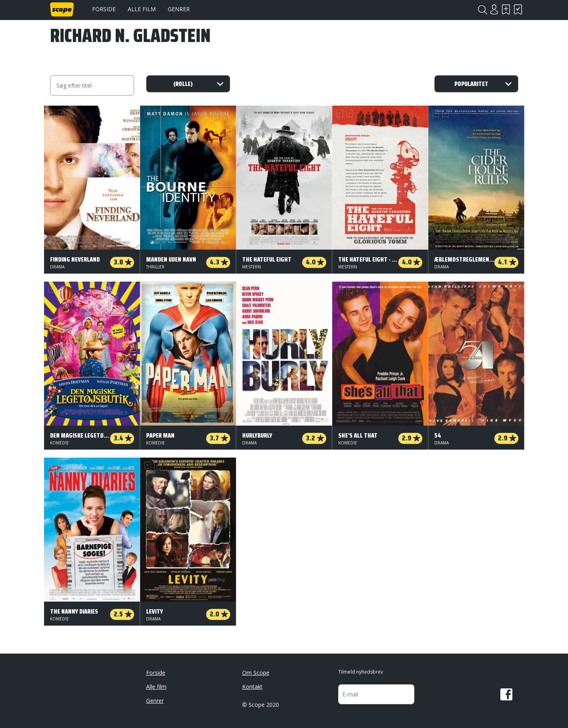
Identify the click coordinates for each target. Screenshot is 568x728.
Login (494, 9)
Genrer (179, 9)
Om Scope (256, 673)
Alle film (142, 9)
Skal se (506, 9)
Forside (104, 9)
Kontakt (252, 687)
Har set (518, 9)
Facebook (506, 694)
